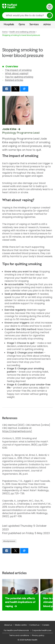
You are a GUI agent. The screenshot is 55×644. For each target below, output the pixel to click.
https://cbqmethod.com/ (17, 431)
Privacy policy (38, 635)
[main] (27, 325)
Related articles (14, 80)
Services (34, 24)
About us (8, 625)
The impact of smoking (18, 70)
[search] (27, 15)
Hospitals (9, 24)
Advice (47, 24)
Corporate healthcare (42, 630)
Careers (46, 625)
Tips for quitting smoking (19, 77)
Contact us (34, 625)
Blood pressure (9, 541)
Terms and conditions (19, 635)
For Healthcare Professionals (16, 630)
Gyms (22, 24)
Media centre (21, 625)
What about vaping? (17, 73)
